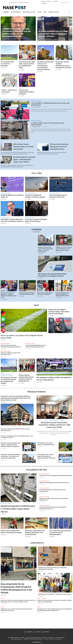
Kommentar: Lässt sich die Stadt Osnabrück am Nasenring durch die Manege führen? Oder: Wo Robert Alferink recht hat (16, 398)
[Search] (69, 12)
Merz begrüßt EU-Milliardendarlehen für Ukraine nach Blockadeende (50, 104)
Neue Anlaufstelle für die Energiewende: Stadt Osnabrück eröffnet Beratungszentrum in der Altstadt (17, 589)
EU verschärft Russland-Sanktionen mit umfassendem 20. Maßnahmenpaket (60, 533)
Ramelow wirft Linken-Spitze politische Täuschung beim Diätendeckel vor (54, 499)
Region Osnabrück (16, 12)
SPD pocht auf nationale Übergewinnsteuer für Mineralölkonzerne (59, 147)
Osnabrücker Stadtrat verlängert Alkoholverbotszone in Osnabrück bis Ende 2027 (63, 65)
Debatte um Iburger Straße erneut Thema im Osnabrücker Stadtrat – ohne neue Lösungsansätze (45, 250)
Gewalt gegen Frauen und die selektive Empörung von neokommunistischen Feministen (46, 456)
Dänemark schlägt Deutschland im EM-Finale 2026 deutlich (11, 354)
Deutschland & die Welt (29, 12)
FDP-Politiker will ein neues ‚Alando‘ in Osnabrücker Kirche (46, 444)
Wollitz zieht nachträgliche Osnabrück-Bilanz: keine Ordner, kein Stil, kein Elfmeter (59, 312)
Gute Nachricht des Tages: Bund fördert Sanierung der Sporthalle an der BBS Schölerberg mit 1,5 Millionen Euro (55, 610)
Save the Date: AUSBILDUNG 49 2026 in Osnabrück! (27, 92)
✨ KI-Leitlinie (55, 1)
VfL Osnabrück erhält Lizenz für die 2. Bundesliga (7, 64)
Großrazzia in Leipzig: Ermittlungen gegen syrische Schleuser (36, 220)
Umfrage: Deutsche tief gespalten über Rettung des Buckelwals (56, 476)
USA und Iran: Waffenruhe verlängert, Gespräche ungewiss (35, 196)
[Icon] (12, 184)
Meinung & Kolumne (54, 12)
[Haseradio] (3, 331)
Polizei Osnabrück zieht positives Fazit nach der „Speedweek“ (45, 294)
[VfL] (3, 325)
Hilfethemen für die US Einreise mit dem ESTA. (34, 639)
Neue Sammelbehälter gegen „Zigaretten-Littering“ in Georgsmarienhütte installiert (62, 294)
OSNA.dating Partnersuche (17, 639)
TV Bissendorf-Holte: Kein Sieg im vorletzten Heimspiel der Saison (27, 294)
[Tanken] (3, 319)
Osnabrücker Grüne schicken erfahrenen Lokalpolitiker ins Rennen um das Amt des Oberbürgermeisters (16, 33)
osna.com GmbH (21, 638)
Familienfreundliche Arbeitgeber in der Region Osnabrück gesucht (55, 594)
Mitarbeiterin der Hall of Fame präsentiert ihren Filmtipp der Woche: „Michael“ (53, 34)
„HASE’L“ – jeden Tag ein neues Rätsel (9, 91)
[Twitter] (67, 2)
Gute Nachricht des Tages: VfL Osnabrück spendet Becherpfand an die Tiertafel (9, 381)
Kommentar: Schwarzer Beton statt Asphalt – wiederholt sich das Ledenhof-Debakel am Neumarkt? (10, 445)
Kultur (39, 12)
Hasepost (42, 39)
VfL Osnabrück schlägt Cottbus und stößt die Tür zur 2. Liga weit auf (54, 379)
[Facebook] (65, 2)
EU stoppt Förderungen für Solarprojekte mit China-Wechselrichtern (53, 491)
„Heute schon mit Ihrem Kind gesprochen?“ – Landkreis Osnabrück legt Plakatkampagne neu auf (8, 295)
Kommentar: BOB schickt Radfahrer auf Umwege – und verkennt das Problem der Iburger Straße (10, 456)
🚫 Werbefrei (44, 4)
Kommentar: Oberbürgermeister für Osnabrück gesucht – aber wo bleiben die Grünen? (17, 437)
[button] (6, 2)
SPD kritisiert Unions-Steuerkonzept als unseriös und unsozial (23, 147)
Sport (45, 12)
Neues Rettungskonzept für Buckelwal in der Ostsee (58, 196)
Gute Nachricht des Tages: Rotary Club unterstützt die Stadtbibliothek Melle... (27, 65)
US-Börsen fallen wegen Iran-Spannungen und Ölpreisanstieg (48, 124)
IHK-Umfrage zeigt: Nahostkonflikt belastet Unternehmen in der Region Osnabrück (52, 275)
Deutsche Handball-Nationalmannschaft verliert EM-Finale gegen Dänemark (35, 346)
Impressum (43, 1)
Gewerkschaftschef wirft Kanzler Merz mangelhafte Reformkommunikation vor (53, 508)
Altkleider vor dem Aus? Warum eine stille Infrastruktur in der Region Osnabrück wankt (64, 249)
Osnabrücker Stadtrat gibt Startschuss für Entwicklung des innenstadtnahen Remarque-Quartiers (45, 66)
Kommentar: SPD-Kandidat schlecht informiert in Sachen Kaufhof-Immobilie (15, 430)
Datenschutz (49, 1)
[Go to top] (37, 642)
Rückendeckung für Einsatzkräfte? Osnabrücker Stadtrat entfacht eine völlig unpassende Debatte (54, 425)
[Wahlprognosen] (3, 313)
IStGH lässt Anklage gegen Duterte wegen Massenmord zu (54, 483)
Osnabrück (6, 12)
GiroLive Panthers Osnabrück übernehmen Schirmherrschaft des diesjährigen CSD (26, 378)
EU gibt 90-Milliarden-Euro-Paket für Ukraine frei (12, 196)
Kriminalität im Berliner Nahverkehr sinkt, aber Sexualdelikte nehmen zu (12, 220)
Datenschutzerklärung (36, 638)
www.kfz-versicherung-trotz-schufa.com (53, 639)
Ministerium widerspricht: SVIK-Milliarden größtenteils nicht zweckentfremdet (35, 533)
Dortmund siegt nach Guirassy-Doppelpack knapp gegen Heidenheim (11, 346)
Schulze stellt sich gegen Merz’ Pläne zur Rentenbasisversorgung (11, 532)
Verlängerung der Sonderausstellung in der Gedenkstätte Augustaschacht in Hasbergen (52, 568)
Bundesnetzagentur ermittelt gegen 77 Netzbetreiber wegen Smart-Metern (24, 160)
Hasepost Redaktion (37, 107)
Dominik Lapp (7, 39)
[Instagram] (69, 2)
